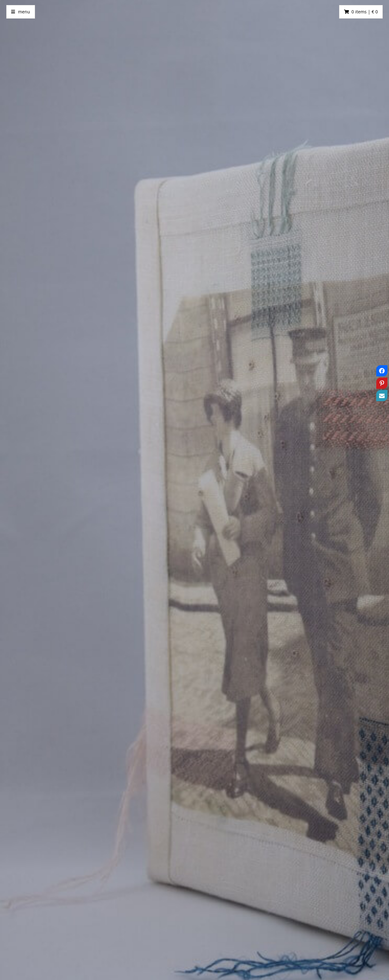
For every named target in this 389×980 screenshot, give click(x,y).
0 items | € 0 (365, 12)
